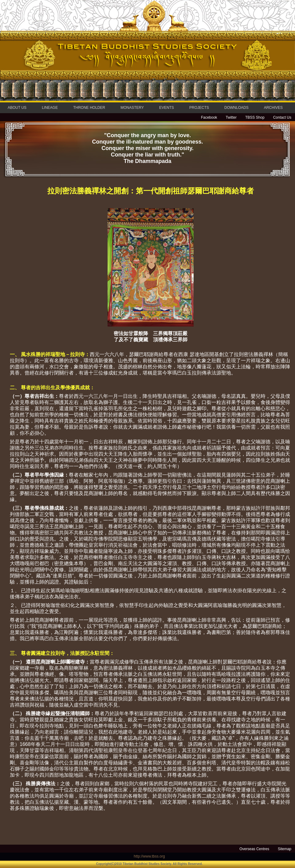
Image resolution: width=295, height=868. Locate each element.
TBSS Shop (255, 117)
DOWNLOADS (236, 108)
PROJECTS (199, 108)
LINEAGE (50, 108)
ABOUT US (17, 108)
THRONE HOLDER (89, 108)
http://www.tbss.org (149, 856)
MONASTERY (132, 108)
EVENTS (167, 108)
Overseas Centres (254, 849)
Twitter (231, 117)
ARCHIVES (273, 108)
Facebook (209, 117)
